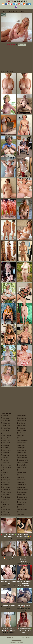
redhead (21, 477)
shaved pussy (22, 490)
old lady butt (6, 463)
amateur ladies (6, 416)
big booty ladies (7, 438)
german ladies (6, 509)
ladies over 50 (22, 463)
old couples (5, 480)
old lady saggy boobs (25, 480)
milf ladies (21, 445)
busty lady (5, 460)
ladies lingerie (22, 440)
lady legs (21, 435)
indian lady (21, 428)
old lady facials (6, 500)
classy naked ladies (8, 470)
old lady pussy (23, 475)
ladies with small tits (24, 497)
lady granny (22, 416)
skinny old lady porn (24, 495)
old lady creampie (7, 482)
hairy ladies (22, 418)
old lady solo (22, 500)
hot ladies (21, 423)
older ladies (22, 453)
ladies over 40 (22, 460)
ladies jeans (22, 430)
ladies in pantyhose (24, 470)
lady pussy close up (8, 475)
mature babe (6, 428)
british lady (5, 455)
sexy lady (21, 487)
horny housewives (24, 426)
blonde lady (5, 448)
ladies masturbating (24, 443)
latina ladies (22, 433)
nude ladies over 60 (24, 465)
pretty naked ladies (24, 472)
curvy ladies (5, 487)
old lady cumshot (7, 485)
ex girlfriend (5, 497)
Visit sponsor (22, 45)
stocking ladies (23, 502)
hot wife (21, 514)
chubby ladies (6, 467)
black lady (5, 445)
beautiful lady (6, 435)
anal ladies (5, 418)
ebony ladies (6, 492)
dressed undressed (8, 490)
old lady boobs (6, 453)
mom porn (21, 448)
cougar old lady (7, 477)
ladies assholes (7, 426)
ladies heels (22, 421)
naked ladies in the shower (25, 492)
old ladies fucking (7, 507)
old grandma (6, 514)
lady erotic (5, 495)
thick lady (21, 504)
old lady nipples (23, 450)
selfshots (21, 482)
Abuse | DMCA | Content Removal (12, 638)
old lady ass (5, 423)
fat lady (4, 502)
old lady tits (22, 507)
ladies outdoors (23, 455)
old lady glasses (7, 512)
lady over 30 (22, 458)
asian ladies (5, 421)
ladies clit (5, 472)
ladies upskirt (22, 509)
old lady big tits (6, 440)
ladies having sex (23, 485)
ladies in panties (23, 467)
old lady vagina (23, 512)
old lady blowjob (7, 450)
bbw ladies (5, 430)
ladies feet (5, 504)
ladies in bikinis (7, 443)
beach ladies (6, 433)
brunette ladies (6, 458)
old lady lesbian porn (25, 438)
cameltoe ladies (7, 465)
